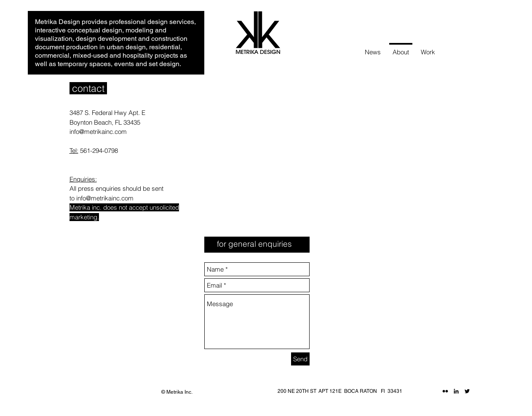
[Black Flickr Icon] (445, 391)
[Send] (300, 359)
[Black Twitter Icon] (467, 391)
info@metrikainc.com (98, 132)
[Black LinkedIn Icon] (456, 391)
